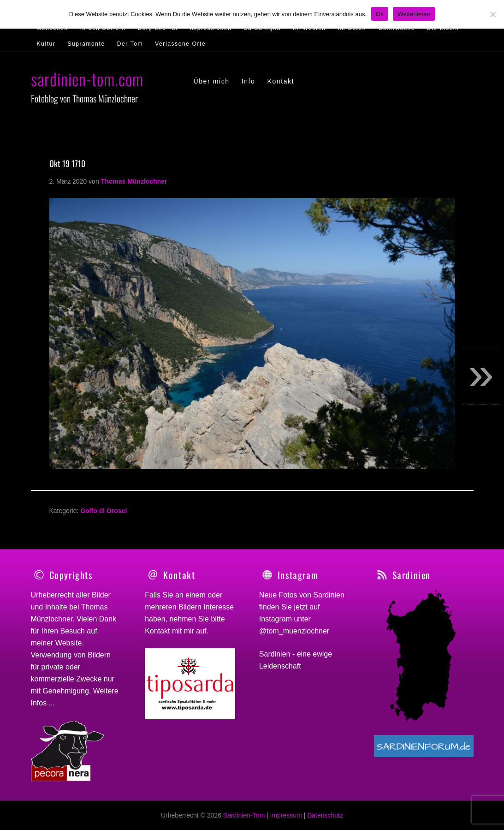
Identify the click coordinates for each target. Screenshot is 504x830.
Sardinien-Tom (244, 815)
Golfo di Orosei (104, 511)
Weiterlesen (414, 14)
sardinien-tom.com (87, 79)
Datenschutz (325, 815)
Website (69, 643)
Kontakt (157, 631)
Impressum (286, 815)
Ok (380, 14)
